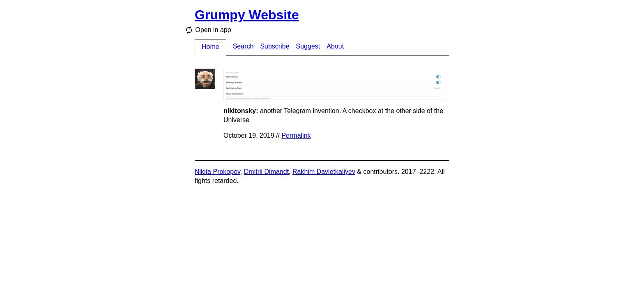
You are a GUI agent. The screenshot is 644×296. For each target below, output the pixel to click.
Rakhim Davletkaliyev (324, 172)
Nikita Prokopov (217, 172)
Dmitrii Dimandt (266, 172)
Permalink (296, 135)
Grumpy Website (247, 15)
